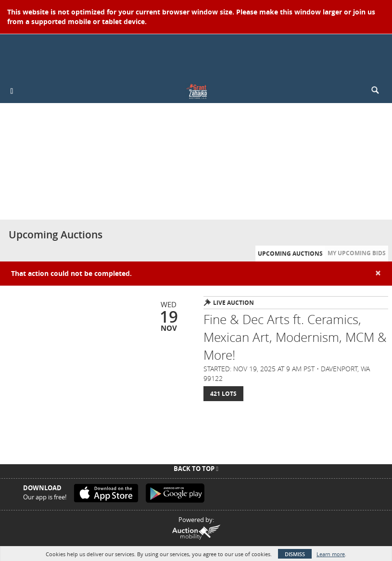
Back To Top (196, 469)
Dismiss (295, 554)
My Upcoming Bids (357, 253)
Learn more (331, 554)
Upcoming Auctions (290, 254)
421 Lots (223, 394)
